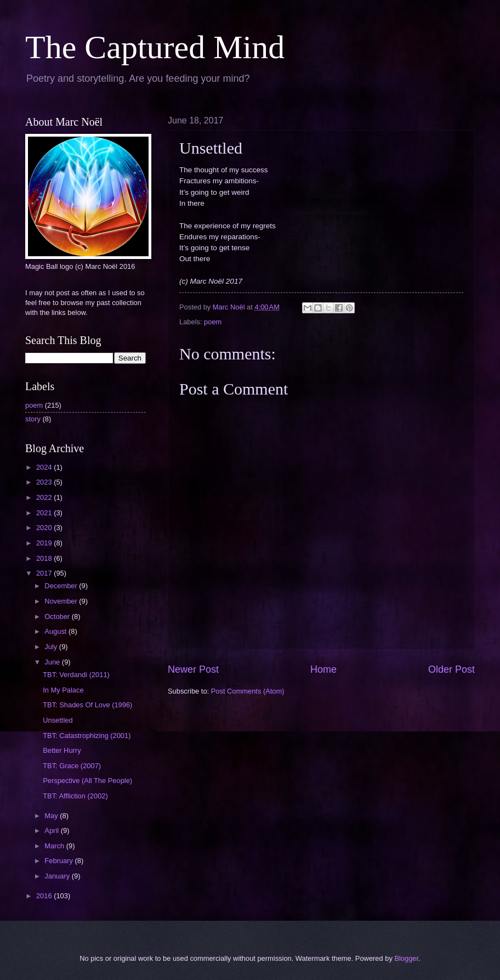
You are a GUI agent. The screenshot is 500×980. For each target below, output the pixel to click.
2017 (45, 573)
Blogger (406, 958)
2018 (45, 558)
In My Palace (63, 690)
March (55, 846)
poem (213, 322)
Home (323, 669)
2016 (45, 896)
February (59, 861)
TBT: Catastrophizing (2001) (87, 736)
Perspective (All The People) (87, 781)
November (62, 601)
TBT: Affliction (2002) (75, 796)
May (52, 816)
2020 (45, 528)
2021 (45, 513)
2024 (45, 467)
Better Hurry (62, 750)
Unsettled (58, 720)
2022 (45, 497)
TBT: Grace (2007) (72, 766)
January (58, 876)
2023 (45, 482)
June (53, 662)
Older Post (451, 669)
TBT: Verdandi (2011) (76, 675)
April (52, 830)
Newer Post (193, 669)
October (58, 616)
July (52, 647)
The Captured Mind (155, 47)
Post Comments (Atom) (248, 691)
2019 (45, 543)
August (56, 631)
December (62, 586)
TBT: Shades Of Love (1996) (87, 705)
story (33, 419)
